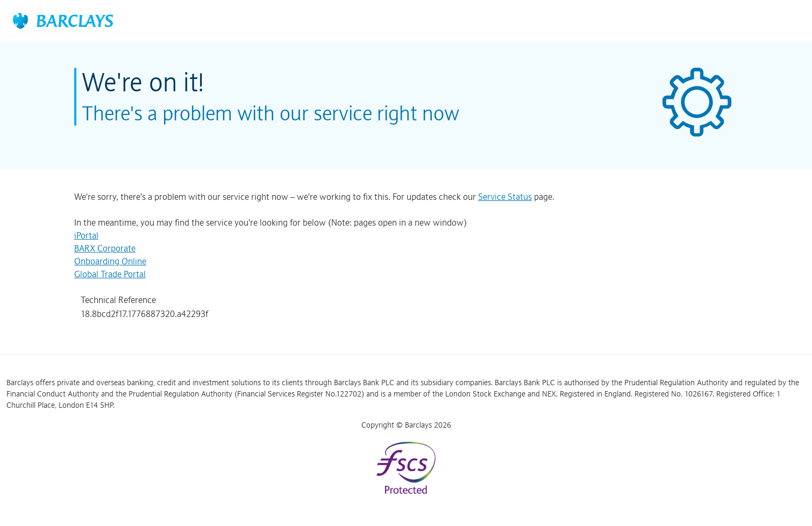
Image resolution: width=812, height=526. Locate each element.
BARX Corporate (105, 248)
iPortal (86, 235)
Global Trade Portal (110, 274)
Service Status (505, 197)
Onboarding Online (110, 261)
